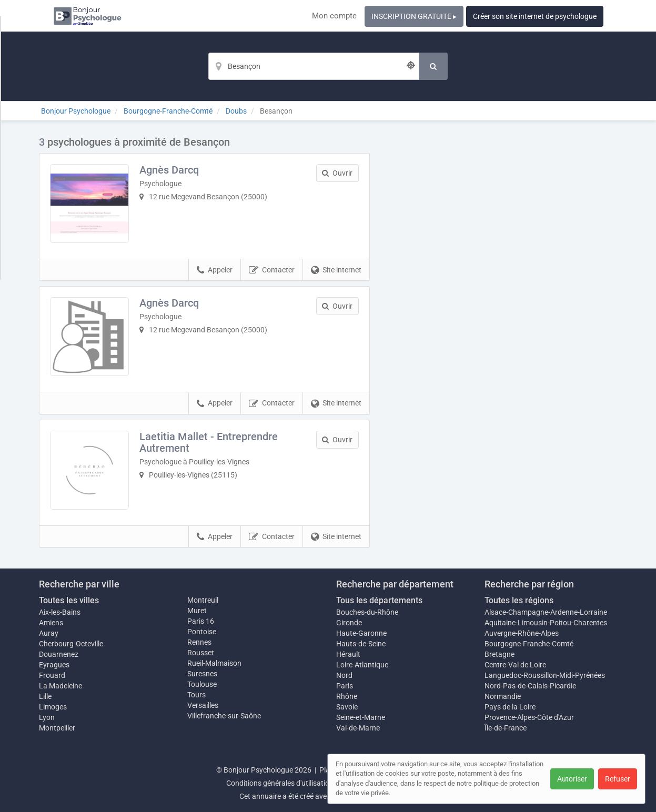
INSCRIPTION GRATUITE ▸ (414, 16)
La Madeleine (60, 686)
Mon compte (334, 16)
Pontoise (202, 632)
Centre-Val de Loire (515, 665)
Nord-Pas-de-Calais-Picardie (530, 686)
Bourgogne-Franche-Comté (529, 644)
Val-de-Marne (358, 728)
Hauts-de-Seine (361, 644)
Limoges (53, 707)
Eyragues (54, 665)
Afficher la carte (502, 285)
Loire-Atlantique (362, 665)
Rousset (201, 653)
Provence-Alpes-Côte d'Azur (529, 717)
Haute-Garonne (361, 633)
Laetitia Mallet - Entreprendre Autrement (209, 442)
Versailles (203, 705)
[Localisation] (314, 66)
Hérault (348, 654)
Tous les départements (379, 600)
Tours (196, 695)
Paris (345, 686)
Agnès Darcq (169, 170)
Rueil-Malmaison (214, 663)
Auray (49, 633)
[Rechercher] (433, 66)
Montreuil (203, 600)
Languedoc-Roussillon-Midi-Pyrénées (545, 675)
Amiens (51, 623)
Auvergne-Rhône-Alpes (522, 633)
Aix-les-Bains (60, 612)
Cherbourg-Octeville (71, 644)
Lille (45, 696)
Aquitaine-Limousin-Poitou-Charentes (546, 623)
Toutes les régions (519, 600)
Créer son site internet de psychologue (535, 16)
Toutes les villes (69, 600)
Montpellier (57, 728)
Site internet (336, 270)
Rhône (347, 696)
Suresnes (202, 674)
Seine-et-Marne (361, 717)
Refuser (618, 779)
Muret (197, 611)
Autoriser (572, 779)
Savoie (347, 707)
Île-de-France (506, 728)
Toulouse (202, 684)
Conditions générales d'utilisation (280, 783)
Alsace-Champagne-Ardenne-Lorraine (546, 612)
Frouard (52, 675)
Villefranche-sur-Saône (224, 716)
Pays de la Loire (510, 707)
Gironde (349, 623)
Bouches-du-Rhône (367, 612)
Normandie (503, 696)
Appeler (215, 270)
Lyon (47, 717)
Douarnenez (59, 654)
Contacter (272, 270)
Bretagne (499, 654)
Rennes (199, 642)
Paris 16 (201, 621)
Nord (344, 675)
